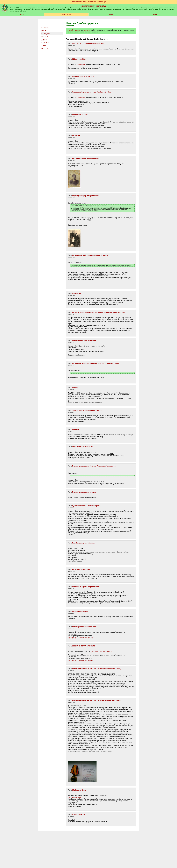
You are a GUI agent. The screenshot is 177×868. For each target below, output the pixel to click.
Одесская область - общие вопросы (86, 506)
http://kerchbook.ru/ (74, 797)
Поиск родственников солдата (84, 492)
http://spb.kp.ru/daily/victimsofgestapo (81, 638)
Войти (111, 15)
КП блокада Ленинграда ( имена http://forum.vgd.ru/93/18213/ (96, 363)
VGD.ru (22, 15)
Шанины (76, 388)
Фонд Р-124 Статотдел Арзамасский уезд (88, 43)
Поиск (155, 15)
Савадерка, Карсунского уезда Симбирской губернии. (93, 92)
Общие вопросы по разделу (83, 76)
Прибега (75, 429)
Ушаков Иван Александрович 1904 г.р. (87, 410)
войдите (87, 30)
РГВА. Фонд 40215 (79, 59)
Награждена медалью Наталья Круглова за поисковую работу (97, 669)
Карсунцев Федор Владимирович (85, 158)
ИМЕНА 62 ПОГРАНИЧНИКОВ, (84, 646)
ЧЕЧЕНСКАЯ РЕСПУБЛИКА (83, 447)
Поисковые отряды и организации (86, 587)
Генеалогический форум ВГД (93, 6)
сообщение (81, 64)
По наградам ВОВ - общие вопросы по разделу (91, 255)
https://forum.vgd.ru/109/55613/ (102, 651)
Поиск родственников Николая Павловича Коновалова (94, 466)
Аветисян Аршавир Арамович (84, 341)
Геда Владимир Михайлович (83, 543)
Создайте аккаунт (74, 30)
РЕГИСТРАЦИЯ (66, 15)
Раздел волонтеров (80, 611)
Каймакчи (76, 136)
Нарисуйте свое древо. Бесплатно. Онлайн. (87, 2)
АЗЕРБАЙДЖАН (78, 815)
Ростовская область (80, 115)
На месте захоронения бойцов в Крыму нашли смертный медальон (99, 312)
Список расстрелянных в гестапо (85, 627)
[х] (105, 2)
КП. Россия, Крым (79, 790)
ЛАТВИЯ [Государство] (81, 569)
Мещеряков (77, 293)
